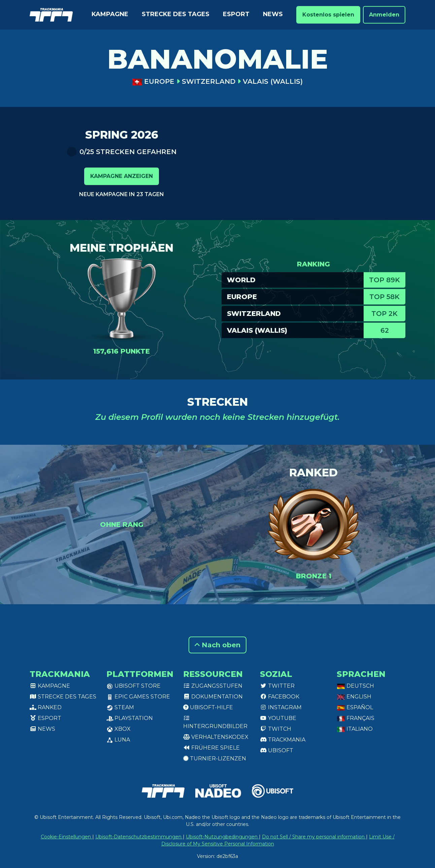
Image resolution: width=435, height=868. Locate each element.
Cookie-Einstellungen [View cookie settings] (66, 837)
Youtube (278, 718)
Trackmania (283, 740)
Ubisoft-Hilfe (208, 707)
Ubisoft (277, 750)
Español (355, 707)
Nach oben (217, 645)
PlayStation (130, 718)
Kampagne (110, 14)
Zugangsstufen (213, 686)
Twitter (277, 686)
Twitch (276, 729)
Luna (118, 740)
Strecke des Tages (176, 14)
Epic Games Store (138, 697)
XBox (119, 729)
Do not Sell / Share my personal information (314, 837)
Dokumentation (213, 697)
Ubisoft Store (133, 686)
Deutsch (355, 686)
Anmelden (384, 15)
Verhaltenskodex (216, 737)
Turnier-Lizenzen (215, 758)
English (354, 697)
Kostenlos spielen (328, 15)
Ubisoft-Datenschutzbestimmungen (139, 837)
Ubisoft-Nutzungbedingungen (222, 837)
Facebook (280, 697)
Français (356, 718)
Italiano (355, 729)
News (273, 14)
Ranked (46, 707)
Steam (120, 707)
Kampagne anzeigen (122, 176)
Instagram (281, 707)
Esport (236, 14)
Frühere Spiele (211, 748)
